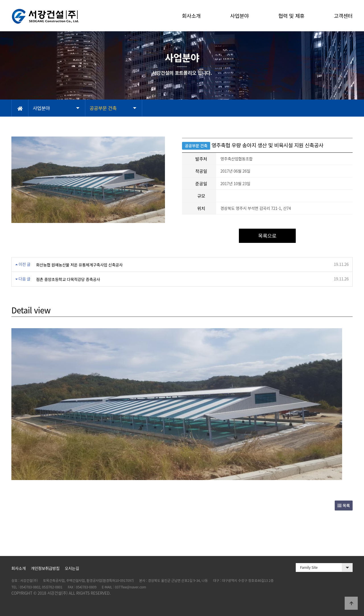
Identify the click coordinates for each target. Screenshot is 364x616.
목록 (344, 505)
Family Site (309, 567)
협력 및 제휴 (291, 16)
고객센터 (343, 16)
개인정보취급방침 (45, 568)
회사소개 (191, 16)
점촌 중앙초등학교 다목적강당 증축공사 (68, 279)
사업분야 (239, 16)
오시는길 (72, 568)
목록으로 (267, 236)
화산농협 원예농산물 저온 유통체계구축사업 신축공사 (79, 265)
